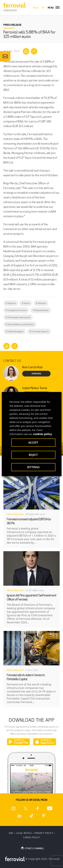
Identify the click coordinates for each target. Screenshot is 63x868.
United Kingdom (15, 332)
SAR (11, 833)
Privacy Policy (44, 833)
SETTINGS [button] (33, 467)
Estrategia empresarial (18, 317)
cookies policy (43, 434)
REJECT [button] (33, 455)
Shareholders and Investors (20, 324)
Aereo (26, 303)
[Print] (26, 51)
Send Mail (36, 374)
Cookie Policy (32, 837)
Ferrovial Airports (39, 332)
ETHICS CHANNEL (32, 848)
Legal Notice (24, 833)
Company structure (16, 310)
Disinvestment (41, 310)
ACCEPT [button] (33, 443)
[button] (43, 8)
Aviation (41, 303)
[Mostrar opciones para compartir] (34, 51)
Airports (11, 303)
